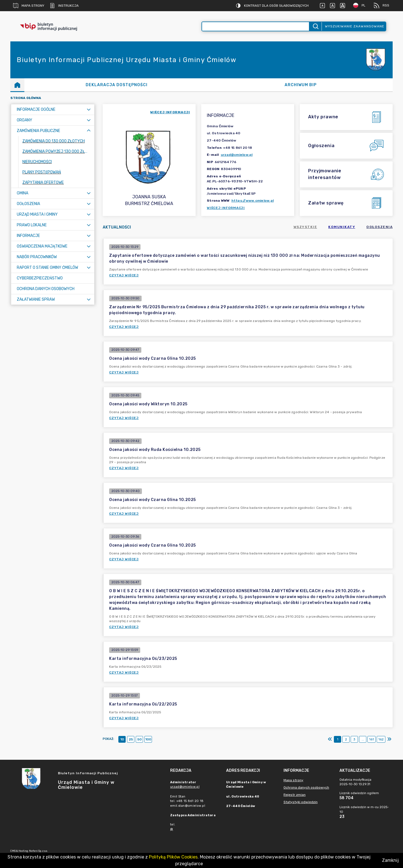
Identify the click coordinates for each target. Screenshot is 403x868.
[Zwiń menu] (89, 131)
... (363, 739)
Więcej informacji (226, 208)
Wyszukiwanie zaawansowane (355, 26)
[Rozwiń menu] (89, 110)
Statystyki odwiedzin (301, 802)
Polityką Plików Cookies (173, 857)
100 (148, 739)
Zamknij (390, 860)
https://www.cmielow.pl (253, 201)
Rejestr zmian (295, 795)
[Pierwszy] (330, 739)
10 (122, 739)
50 (140, 739)
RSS (381, 6)
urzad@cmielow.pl (237, 155)
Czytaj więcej (124, 275)
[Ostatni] (389, 739)
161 (372, 739)
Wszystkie (305, 227)
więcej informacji (170, 112)
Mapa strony (29, 6)
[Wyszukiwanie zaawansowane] (256, 26)
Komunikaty (342, 227)
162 (381, 739)
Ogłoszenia (379, 227)
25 (131, 739)
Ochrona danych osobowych (306, 787)
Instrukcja (64, 6)
